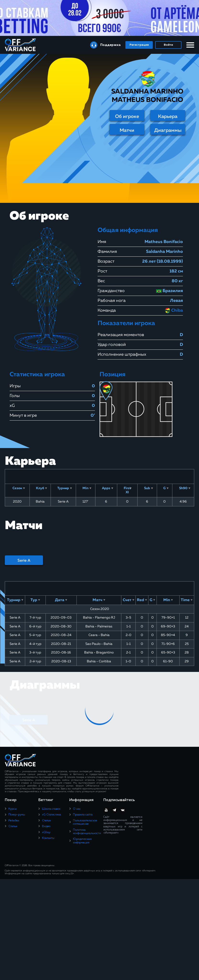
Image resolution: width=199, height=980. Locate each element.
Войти (168, 45)
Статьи (13, 826)
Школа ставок (51, 809)
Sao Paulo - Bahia (99, 644)
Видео (46, 826)
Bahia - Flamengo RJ (99, 618)
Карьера (168, 116)
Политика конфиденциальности (87, 832)
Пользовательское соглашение (85, 822)
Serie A (24, 561)
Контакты (48, 838)
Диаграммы (168, 130)
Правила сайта (83, 815)
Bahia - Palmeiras (99, 626)
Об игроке (127, 116)
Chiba (174, 310)
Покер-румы (17, 815)
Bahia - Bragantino (99, 653)
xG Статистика (51, 815)
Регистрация (139, 45)
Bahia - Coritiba (99, 661)
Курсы (13, 809)
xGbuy (46, 832)
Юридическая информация (82, 841)
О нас (77, 809)
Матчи (127, 130)
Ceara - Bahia (99, 635)
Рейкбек (14, 821)
